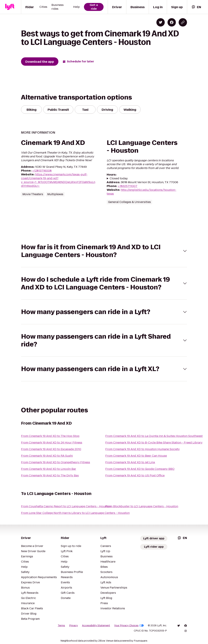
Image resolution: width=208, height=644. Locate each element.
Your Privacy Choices (129, 625)
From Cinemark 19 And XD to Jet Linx (130, 462)
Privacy (74, 625)
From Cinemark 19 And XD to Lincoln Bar (49, 469)
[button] (104, 251)
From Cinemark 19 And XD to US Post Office (135, 475)
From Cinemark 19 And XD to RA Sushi (47, 456)
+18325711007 (128, 186)
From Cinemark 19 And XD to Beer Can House (136, 456)
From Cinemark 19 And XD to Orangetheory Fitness (56, 462)
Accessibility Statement (96, 625)
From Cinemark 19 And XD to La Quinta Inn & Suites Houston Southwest (154, 436)
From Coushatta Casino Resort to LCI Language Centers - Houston (66, 506)
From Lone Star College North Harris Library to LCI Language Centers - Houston (75, 513)
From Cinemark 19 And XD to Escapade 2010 (51, 449)
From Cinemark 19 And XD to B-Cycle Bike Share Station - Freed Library (154, 443)
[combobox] (196, 7)
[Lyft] (10, 7)
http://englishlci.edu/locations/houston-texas (141, 192)
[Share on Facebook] (172, 22)
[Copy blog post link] (183, 22)
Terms (61, 625)
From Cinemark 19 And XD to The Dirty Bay (50, 475)
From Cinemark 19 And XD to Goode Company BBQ (140, 469)
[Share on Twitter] (161, 22)
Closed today (119, 179)
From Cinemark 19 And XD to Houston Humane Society (142, 449)
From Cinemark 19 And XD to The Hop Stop (50, 436)
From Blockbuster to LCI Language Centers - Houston (142, 506)
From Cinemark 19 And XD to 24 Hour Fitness (52, 443)
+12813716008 (42, 171)
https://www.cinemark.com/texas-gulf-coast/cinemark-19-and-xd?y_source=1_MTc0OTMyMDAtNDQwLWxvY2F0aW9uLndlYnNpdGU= (58, 180)
